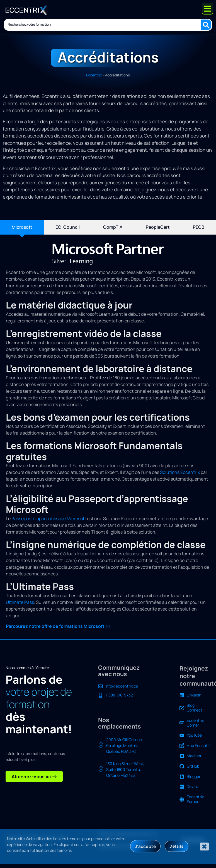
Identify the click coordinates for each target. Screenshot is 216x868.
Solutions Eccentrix (180, 472)
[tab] (22, 227)
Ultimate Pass (20, 602)
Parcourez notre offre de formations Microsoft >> (58, 626)
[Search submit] (207, 24)
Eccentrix (94, 75)
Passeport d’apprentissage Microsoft (49, 519)
